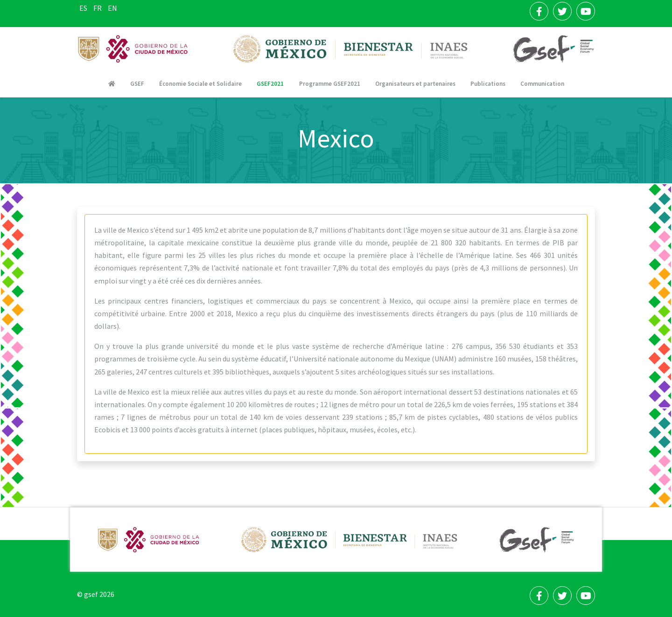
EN (112, 8)
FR (98, 8)
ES (84, 8)
